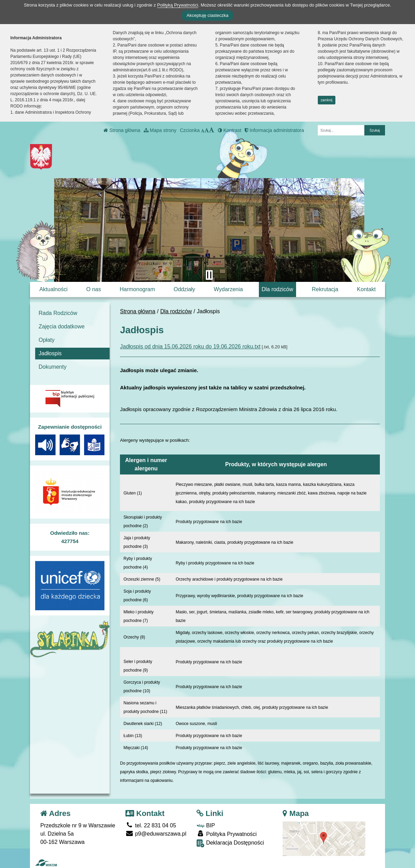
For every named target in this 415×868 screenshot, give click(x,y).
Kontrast (230, 130)
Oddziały (184, 289)
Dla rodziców (277, 289)
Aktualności (53, 289)
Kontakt (366, 289)
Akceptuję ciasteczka (207, 15)
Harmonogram (137, 289)
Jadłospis (50, 353)
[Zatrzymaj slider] (209, 275)
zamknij (326, 100)
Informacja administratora (274, 130)
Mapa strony (160, 130)
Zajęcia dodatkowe (62, 326)
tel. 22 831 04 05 (151, 825)
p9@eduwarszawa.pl (156, 834)
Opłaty (47, 340)
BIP (206, 825)
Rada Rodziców (58, 313)
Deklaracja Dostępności (230, 843)
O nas (94, 289)
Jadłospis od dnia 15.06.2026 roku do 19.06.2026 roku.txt (190, 346)
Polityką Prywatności (178, 5)
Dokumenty (53, 367)
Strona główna (122, 130)
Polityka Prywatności (226, 834)
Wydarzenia (228, 289)
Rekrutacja (325, 289)
